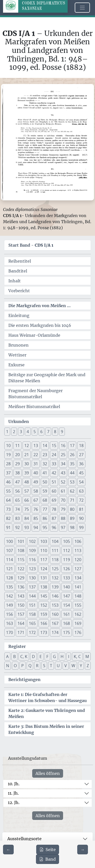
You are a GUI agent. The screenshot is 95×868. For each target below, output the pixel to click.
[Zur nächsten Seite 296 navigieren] (83, 850)
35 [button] (72, 464)
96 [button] (54, 527)
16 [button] (63, 446)
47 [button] (17, 482)
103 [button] (44, 541)
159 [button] (44, 614)
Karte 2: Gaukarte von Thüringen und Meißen (47, 713)
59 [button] (45, 491)
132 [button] (55, 578)
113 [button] (78, 551)
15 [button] (54, 446)
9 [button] (62, 432)
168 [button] (66, 623)
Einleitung (19, 315)
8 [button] (55, 432)
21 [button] (27, 455)
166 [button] (44, 623)
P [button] (23, 666)
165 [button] (32, 623)
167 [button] (55, 623)
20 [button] (17, 455)
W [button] (73, 666)
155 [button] (78, 605)
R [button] (37, 666)
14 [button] (45, 446)
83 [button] (17, 518)
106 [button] (78, 541)
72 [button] (81, 500)
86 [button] (45, 518)
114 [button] (9, 560)
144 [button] (32, 596)
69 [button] (54, 500)
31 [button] (36, 464)
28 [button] (8, 464)
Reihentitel (20, 261)
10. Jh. (14, 784)
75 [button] (27, 509)
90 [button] (81, 518)
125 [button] (55, 569)
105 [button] (66, 541)
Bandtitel (18, 271)
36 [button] (81, 464)
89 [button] (72, 518)
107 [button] (9, 551)
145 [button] (44, 596)
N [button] (8, 666)
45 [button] (81, 473)
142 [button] (9, 596)
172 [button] (32, 632)
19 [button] (8, 455)
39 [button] (27, 473)
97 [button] (63, 527)
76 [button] (36, 509)
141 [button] (78, 587)
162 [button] (78, 614)
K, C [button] (77, 657)
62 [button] (72, 491)
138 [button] (44, 587)
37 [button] (8, 473)
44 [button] (72, 473)
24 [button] (54, 455)
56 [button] (17, 491)
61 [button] (63, 491)
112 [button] (66, 551)
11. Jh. (13, 793)
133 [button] (66, 578)
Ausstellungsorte (24, 839)
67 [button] (36, 500)
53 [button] (72, 482)
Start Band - (31, 245)
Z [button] (88, 666)
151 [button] (32, 605)
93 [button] (27, 527)
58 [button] (36, 491)
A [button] (7, 657)
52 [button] (63, 482)
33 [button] (54, 464)
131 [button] (44, 578)
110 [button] (44, 551)
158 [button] (32, 614)
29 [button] (17, 464)
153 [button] (55, 605)
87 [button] (54, 518)
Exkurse (16, 365)
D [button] (33, 657)
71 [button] (72, 500)
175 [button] (66, 632)
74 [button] (17, 509)
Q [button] (30, 666)
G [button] (54, 657)
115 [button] (21, 560)
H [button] (62, 657)
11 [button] (17, 446)
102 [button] (32, 541)
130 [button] (32, 578)
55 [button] (8, 491)
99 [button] (81, 527)
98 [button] (72, 527)
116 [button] (32, 560)
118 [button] (55, 560)
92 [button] (17, 527)
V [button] (66, 666)
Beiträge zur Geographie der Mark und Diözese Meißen (47, 378)
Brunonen (18, 345)
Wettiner (17, 355)
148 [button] (78, 596)
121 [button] (9, 569)
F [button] (47, 657)
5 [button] (35, 432)
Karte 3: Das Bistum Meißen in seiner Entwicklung (46, 729)
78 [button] (54, 509)
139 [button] (55, 587)
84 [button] (27, 518)
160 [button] (55, 614)
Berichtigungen (24, 680)
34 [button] (63, 464)
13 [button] (36, 446)
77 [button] (45, 509)
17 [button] (72, 446)
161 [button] (66, 614)
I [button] (69, 657)
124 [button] (44, 569)
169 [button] (78, 623)
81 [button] (81, 509)
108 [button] (21, 551)
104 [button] (55, 541)
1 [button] (7, 432)
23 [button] (45, 455)
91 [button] (8, 527)
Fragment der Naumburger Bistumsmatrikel (35, 394)
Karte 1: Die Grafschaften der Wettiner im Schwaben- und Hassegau (48, 697)
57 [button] (27, 491)
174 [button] (55, 632)
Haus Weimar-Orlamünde (34, 335)
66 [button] (27, 500)
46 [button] (8, 482)
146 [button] (55, 596)
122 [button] (21, 569)
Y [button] (81, 666)
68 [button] (45, 500)
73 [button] (8, 509)
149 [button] (9, 605)
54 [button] (81, 482)
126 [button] (66, 569)
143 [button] (21, 596)
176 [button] (78, 632)
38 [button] (17, 473)
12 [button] (27, 446)
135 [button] (9, 587)
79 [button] (63, 509)
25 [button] (63, 455)
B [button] (14, 657)
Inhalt (15, 281)
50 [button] (45, 482)
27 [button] (81, 455)
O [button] (15, 666)
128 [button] (9, 578)
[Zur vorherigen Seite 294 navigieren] (8, 850)
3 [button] (21, 432)
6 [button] (41, 432)
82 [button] (8, 518)
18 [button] (81, 446)
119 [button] (66, 560)
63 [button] (81, 491)
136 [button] (21, 587)
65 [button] (17, 500)
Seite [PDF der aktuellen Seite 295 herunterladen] (48, 850)
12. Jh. (14, 802)
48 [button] (27, 482)
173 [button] (44, 632)
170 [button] (9, 632)
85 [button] (36, 518)
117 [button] (44, 560)
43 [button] (63, 473)
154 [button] (66, 605)
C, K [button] (24, 657)
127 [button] (78, 569)
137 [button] (32, 587)
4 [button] (28, 432)
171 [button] (21, 632)
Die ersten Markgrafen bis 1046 (40, 325)
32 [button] (45, 464)
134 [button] (78, 578)
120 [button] (78, 560)
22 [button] (36, 455)
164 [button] (21, 623)
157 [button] (21, 614)
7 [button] (48, 432)
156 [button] (9, 614)
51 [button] (54, 482)
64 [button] (8, 500)
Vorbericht (19, 291)
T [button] (51, 666)
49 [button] (36, 482)
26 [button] (72, 455)
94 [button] (36, 527)
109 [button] (32, 551)
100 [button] (9, 541)
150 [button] (21, 605)
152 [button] (44, 605)
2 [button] (14, 432)
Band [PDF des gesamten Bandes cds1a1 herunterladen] (48, 859)
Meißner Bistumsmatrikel (34, 407)
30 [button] (27, 464)
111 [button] (55, 551)
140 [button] (66, 587)
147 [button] (66, 596)
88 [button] (63, 518)
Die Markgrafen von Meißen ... (40, 306)
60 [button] (54, 491)
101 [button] (21, 541)
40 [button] (36, 473)
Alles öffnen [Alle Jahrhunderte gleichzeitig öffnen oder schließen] (48, 773)
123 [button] (32, 569)
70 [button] (63, 500)
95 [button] (45, 527)
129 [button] (21, 578)
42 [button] (54, 473)
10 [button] (8, 446)
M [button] (87, 657)
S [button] (44, 666)
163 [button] (9, 623)
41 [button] (45, 473)
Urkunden (19, 421)
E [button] (41, 657)
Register (17, 646)
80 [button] (72, 509)
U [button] (58, 666)
